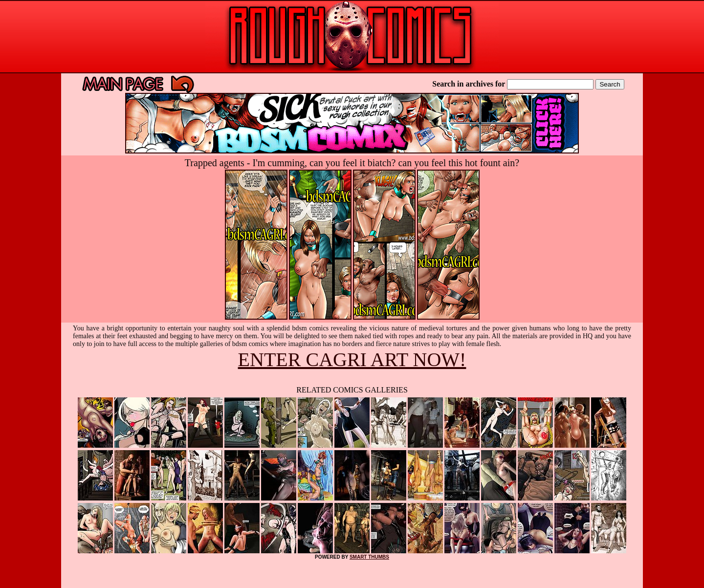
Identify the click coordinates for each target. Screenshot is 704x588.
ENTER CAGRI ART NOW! (352, 359)
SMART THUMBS (369, 557)
